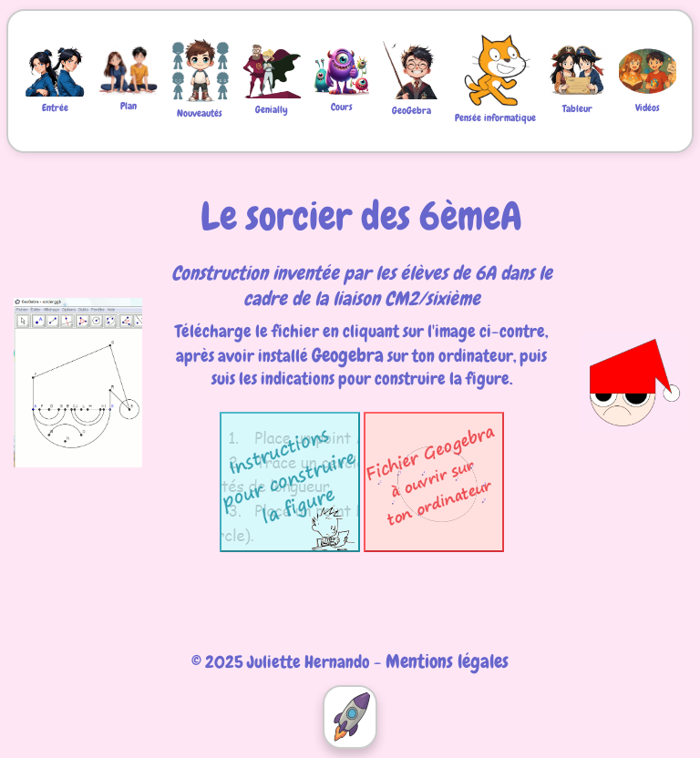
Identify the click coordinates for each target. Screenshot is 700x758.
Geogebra (348, 355)
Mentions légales (447, 661)
